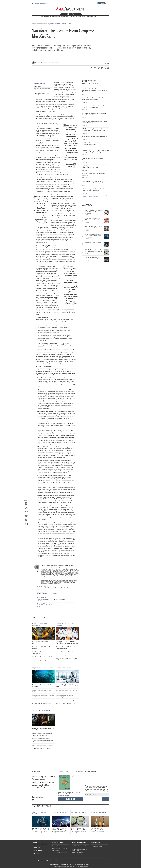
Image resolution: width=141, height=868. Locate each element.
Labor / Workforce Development (60, 848)
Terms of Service (83, 867)
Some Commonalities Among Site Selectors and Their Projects (52, 588)
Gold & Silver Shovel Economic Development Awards (79, 846)
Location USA (40, 592)
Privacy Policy (75, 867)
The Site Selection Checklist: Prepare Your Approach (50, 605)
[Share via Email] (27, 524)
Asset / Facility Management (59, 846)
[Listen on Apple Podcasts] (44, 797)
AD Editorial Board (92, 17)
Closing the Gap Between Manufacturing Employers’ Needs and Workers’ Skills (43, 93)
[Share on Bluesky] (27, 520)
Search (75, 14)
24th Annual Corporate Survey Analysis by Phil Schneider (51, 599)
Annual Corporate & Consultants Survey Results (79, 850)
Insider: (96, 787)
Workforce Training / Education (61, 24)
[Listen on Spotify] (44, 800)
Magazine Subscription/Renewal (40, 843)
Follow (66, 14)
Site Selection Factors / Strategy (65, 624)
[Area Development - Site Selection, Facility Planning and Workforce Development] (70, 9)
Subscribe (101, 3)
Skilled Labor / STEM (63, 667)
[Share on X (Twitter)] (27, 508)
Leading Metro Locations (77, 853)
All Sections (108, 17)
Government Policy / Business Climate (43, 668)
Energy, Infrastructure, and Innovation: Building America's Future (43, 785)
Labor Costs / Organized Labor (41, 711)
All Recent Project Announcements (91, 196)
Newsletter (37, 847)
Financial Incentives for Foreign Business (47, 593)
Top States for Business (44, 586)
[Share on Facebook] (27, 512)
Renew (107, 4)
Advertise (45, 4)
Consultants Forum (38, 4)
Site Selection (41, 604)
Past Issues (80, 772)
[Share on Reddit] (27, 516)
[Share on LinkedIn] (27, 504)
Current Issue (37, 850)
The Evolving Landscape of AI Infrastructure (43, 778)
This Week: (97, 790)
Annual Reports (41, 598)
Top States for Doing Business (79, 855)
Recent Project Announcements (60, 853)
